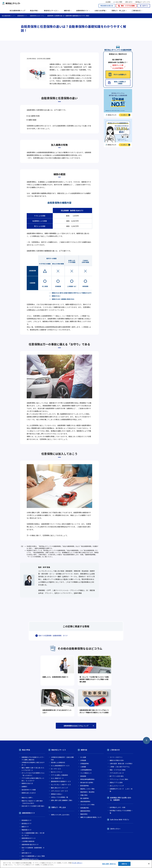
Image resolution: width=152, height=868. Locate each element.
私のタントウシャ (57, 772)
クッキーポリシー (77, 863)
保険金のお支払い (57, 794)
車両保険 (83, 776)
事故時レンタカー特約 (87, 789)
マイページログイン (116, 757)
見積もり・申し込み (59, 807)
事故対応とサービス (59, 750)
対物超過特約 (85, 764)
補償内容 (84, 750)
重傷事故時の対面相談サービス (61, 781)
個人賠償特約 (85, 798)
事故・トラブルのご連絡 (117, 770)
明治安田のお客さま (107, 6)
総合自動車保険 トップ (17, 11)
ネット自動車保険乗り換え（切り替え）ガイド (33, 834)
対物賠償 (83, 760)
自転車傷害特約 (85, 801)
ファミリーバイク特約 (87, 805)
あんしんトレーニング (117, 786)
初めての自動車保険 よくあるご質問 (33, 856)
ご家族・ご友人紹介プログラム (120, 767)
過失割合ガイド (27, 823)
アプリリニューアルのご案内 (119, 779)
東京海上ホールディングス (143, 2)
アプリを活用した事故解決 (59, 775)
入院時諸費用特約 (86, 770)
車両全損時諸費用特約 (87, 779)
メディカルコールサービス (59, 791)
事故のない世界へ (27, 798)
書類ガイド (25, 827)
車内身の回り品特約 (87, 782)
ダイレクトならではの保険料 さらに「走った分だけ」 (33, 774)
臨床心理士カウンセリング (59, 788)
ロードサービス (56, 769)
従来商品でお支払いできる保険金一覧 (121, 812)
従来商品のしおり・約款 (117, 807)
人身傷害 (83, 767)
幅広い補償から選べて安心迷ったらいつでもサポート (33, 769)
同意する (124, 864)
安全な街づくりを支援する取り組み (33, 806)
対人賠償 (83, 757)
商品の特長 (26, 750)
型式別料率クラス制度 (29, 790)
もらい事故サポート (57, 778)
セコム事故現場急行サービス (60, 766)
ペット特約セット (86, 773)
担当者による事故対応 (58, 762)
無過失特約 (84, 814)
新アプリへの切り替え (117, 776)
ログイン (144, 6)
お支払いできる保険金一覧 (59, 797)
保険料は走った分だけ (29, 793)
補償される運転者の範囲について (91, 817)
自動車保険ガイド (28, 813)
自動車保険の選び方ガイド (30, 844)
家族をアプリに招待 (116, 782)
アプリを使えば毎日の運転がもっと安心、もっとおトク (33, 779)
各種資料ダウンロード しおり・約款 (121, 790)
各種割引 (24, 787)
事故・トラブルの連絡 (126, 6)
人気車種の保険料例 (28, 841)
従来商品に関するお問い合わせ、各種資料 (121, 799)
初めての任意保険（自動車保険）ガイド (53, 636)
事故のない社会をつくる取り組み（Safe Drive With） (32, 802)
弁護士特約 (84, 795)
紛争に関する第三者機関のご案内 (62, 800)
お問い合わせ (129, 2)
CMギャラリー (115, 829)
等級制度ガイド (27, 830)
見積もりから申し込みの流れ (60, 815)
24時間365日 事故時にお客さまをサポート (33, 764)
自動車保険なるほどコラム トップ (76, 726)
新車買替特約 (85, 786)
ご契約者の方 (115, 750)
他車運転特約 (85, 808)
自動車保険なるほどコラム (30, 859)
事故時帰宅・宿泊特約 (87, 792)
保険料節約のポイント (29, 838)
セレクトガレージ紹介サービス (61, 785)
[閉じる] (149, 864)
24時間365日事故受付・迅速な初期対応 (62, 758)
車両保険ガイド (27, 820)
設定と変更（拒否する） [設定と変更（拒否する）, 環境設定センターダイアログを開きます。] (109, 864)
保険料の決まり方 (27, 783)
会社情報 (108, 2)
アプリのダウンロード (117, 773)
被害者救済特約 (85, 811)
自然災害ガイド (27, 853)
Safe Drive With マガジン (120, 820)
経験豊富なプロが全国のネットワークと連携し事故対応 (33, 758)
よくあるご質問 (118, 2)
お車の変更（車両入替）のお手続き (121, 764)
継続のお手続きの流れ (117, 760)
